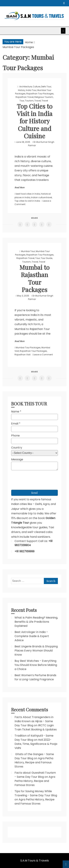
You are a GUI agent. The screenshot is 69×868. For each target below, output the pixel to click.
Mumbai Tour (28, 251)
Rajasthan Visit (23, 355)
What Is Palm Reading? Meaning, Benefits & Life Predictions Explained (36, 622)
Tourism (29, 101)
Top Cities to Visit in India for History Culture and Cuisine (35, 121)
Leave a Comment (43, 355)
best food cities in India (28, 194)
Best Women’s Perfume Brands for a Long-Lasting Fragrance (35, 677)
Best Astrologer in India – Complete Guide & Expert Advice (32, 636)
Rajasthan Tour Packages (40, 94)
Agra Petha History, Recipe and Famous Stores (34, 762)
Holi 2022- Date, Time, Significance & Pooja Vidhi (36, 744)
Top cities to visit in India (27, 201)
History (21, 90)
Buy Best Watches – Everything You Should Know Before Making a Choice (36, 665)
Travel (38, 101)
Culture (36, 87)
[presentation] (37, 478)
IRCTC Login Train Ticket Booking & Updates (36, 727)
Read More (20, 187)
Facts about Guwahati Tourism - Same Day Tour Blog (35, 775)
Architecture (26, 87)
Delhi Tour (46, 87)
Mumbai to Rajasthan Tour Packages (34, 278)
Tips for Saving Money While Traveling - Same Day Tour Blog (36, 793)
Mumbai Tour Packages (28, 348)
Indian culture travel (41, 197)
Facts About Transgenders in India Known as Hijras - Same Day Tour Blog (34, 721)
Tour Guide (46, 258)
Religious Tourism (44, 97)
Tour (22, 101)
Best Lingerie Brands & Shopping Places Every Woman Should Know (36, 651)
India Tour (31, 90)
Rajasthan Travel (25, 97)
